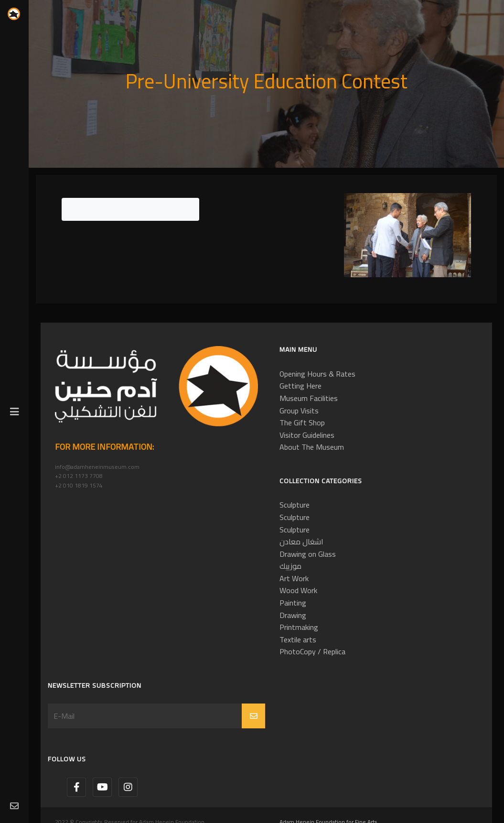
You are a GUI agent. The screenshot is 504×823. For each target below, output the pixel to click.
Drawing (293, 615)
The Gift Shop (302, 422)
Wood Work (298, 590)
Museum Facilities (309, 398)
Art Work (294, 578)
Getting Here (300, 386)
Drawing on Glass (308, 554)
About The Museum (312, 447)
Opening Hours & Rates (317, 374)
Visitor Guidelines (307, 435)
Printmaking (299, 627)
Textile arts (298, 639)
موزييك (290, 566)
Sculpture (295, 505)
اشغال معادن (301, 541)
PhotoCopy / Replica (312, 651)
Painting (293, 603)
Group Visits (299, 411)
